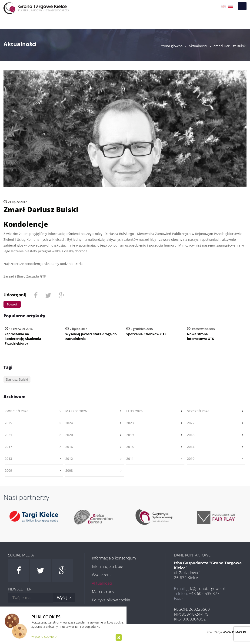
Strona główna (171, 46)
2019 (130, 435)
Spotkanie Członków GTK (146, 334)
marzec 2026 (76, 411)
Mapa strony (103, 591)
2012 (69, 459)
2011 (130, 459)
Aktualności (198, 46)
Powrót (12, 304)
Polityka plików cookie (111, 600)
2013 (8, 459)
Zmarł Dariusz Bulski (230, 46)
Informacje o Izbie (107, 566)
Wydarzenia (102, 575)
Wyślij (64, 598)
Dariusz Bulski (17, 379)
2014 (191, 447)
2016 (69, 447)
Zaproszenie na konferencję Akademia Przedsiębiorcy (23, 339)
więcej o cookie (44, 636)
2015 (130, 447)
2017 (8, 447)
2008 (69, 470)
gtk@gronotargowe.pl (206, 588)
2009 (8, 470)
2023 (130, 423)
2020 (69, 435)
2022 (191, 423)
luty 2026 (134, 411)
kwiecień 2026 (17, 411)
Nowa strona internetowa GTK (200, 336)
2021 (8, 435)
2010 (191, 459)
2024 (69, 423)
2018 (191, 435)
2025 (8, 423)
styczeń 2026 (198, 411)
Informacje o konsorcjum (114, 558)
